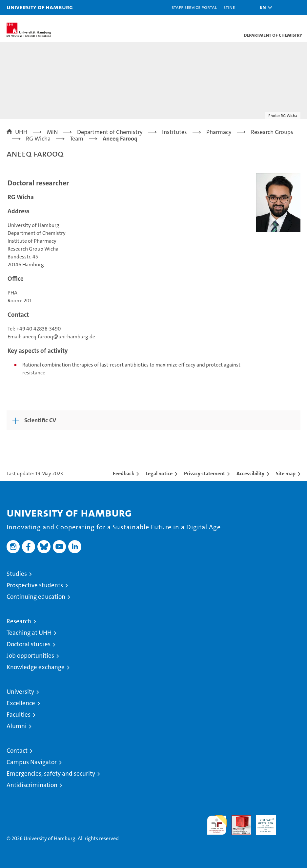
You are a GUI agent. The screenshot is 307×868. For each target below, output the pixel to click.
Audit (238, 819)
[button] (264, 7)
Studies (17, 574)
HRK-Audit (262, 822)
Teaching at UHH (29, 633)
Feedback (123, 473)
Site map (286, 473)
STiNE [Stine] (229, 7)
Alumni (17, 726)
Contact (17, 751)
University (20, 692)
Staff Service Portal (194, 7)
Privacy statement (205, 473)
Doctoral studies (29, 644)
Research (19, 621)
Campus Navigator (32, 762)
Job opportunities (30, 656)
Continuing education (36, 597)
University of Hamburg (40, 7)
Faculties (19, 715)
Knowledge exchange (36, 667)
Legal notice (159, 473)
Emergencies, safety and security (51, 774)
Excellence (21, 703)
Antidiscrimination (32, 785)
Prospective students (35, 585)
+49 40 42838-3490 (39, 329)
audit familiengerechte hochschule (217, 825)
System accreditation (291, 822)
